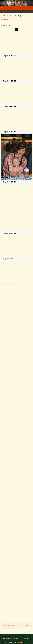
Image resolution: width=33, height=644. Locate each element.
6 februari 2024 (7, 19)
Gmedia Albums (6, 12)
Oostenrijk (29, 625)
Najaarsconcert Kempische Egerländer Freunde (8, 626)
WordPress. (25, 642)
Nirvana (19, 642)
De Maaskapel (9, 2)
